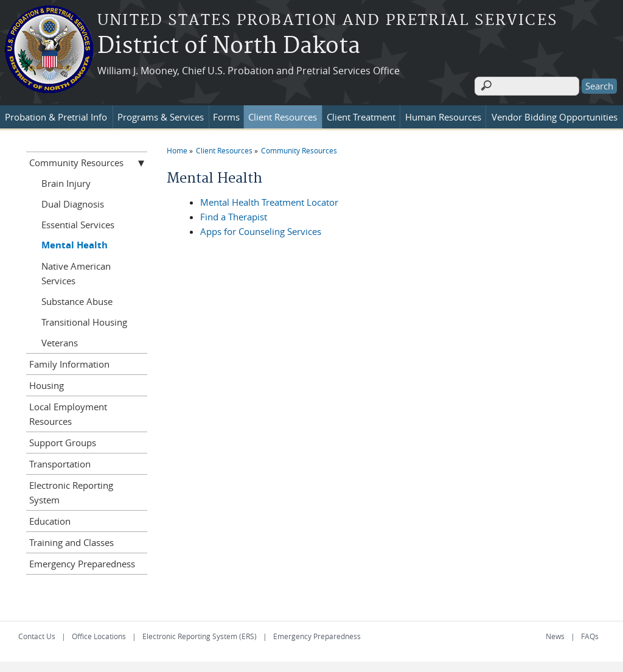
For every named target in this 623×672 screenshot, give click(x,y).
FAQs (590, 634)
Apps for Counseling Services (261, 229)
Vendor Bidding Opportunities (555, 115)
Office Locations (99, 634)
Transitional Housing (84, 320)
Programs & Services (161, 115)
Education (50, 519)
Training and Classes (71, 541)
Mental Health (75, 243)
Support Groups (63, 441)
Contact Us (37, 634)
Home (177, 149)
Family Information (69, 362)
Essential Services (78, 223)
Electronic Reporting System (71, 491)
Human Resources (443, 115)
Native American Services (76, 271)
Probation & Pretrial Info (56, 115)
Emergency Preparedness (82, 562)
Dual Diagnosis (73, 202)
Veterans (60, 341)
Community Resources (299, 149)
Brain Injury (66, 181)
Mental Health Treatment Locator (269, 200)
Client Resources (283, 115)
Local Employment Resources (68, 412)
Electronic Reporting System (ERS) (200, 634)
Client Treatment (361, 115)
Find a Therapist (234, 215)
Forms (226, 115)
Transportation (60, 462)
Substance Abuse (77, 299)
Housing (47, 383)
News (555, 634)
